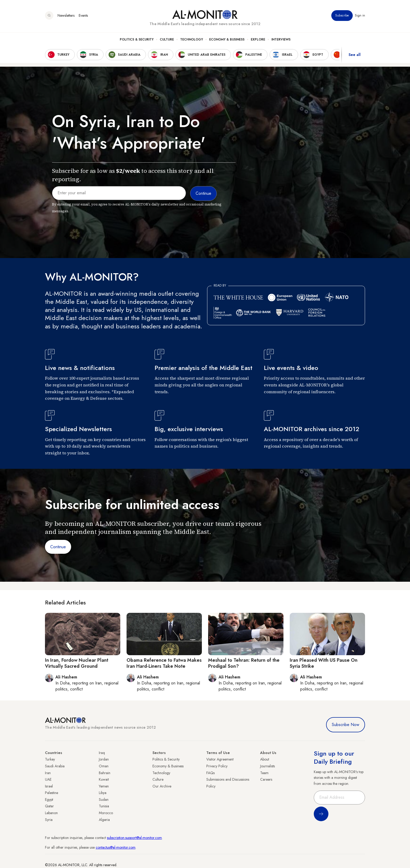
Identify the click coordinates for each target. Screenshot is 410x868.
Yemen (104, 786)
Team (264, 773)
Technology (192, 39)
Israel (49, 786)
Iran (48, 773)
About (265, 759)
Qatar (49, 806)
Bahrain (105, 773)
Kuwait (104, 779)
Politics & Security (137, 39)
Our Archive (162, 786)
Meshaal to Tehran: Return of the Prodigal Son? (244, 663)
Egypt (49, 800)
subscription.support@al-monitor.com (134, 838)
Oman (104, 766)
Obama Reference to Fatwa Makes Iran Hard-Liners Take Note (164, 663)
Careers (266, 779)
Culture (167, 39)
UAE (48, 779)
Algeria (104, 820)
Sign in (360, 15)
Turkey (50, 759)
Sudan (104, 800)
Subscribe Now (346, 725)
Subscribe (342, 15)
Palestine (52, 793)
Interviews (281, 39)
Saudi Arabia (55, 766)
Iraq (102, 753)
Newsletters (66, 15)
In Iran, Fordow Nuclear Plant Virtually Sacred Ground (77, 663)
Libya (103, 793)
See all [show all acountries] (355, 55)
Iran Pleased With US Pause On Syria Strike (324, 663)
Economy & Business (227, 39)
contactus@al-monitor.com (116, 847)
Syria (49, 820)
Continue (58, 547)
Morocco (106, 813)
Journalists (267, 766)
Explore (258, 39)
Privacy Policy (217, 766)
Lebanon (51, 813)
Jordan (104, 759)
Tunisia (104, 806)
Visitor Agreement (220, 759)
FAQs (210, 773)
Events (83, 15)
